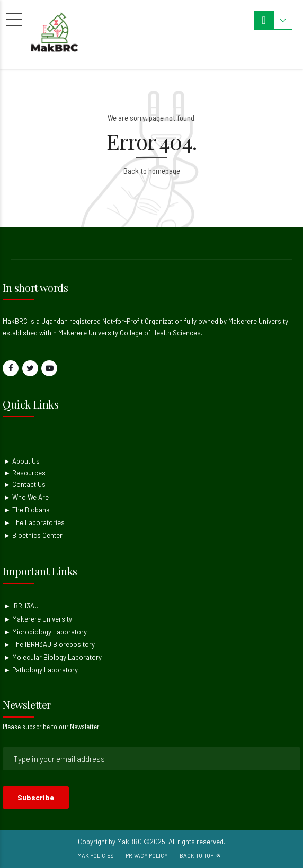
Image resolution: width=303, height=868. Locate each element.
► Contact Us (25, 484)
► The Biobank (27, 510)
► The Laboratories (34, 522)
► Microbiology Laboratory (45, 632)
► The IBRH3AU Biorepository (49, 644)
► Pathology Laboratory (41, 670)
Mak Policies (96, 856)
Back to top (197, 856)
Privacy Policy (147, 856)
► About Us (22, 461)
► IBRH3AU (21, 606)
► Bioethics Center (33, 535)
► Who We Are (26, 497)
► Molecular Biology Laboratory (53, 657)
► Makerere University (38, 619)
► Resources (25, 473)
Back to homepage (152, 171)
